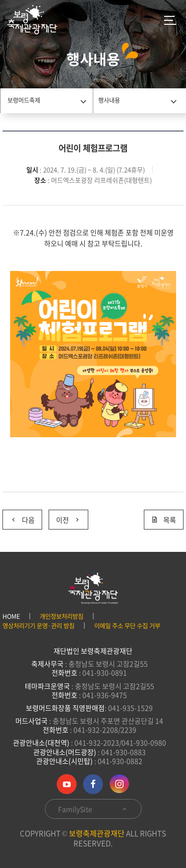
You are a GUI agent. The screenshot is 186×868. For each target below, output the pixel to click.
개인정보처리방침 (62, 616)
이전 (68, 520)
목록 (164, 520)
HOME (11, 616)
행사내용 (109, 100)
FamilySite (93, 809)
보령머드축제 (24, 100)
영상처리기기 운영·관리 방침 (38, 626)
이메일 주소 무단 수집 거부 (127, 626)
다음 (22, 520)
